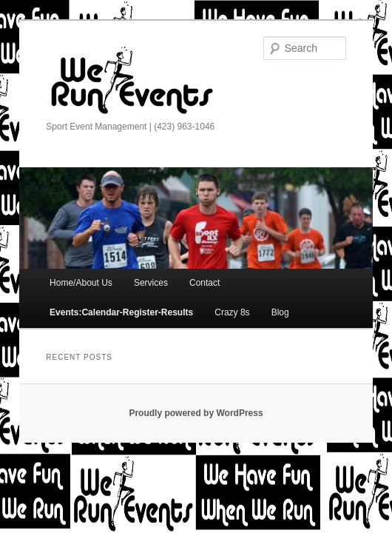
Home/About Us (81, 283)
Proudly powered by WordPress (196, 413)
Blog (280, 312)
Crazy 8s (232, 312)
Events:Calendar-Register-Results (121, 312)
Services (151, 283)
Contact (205, 283)
